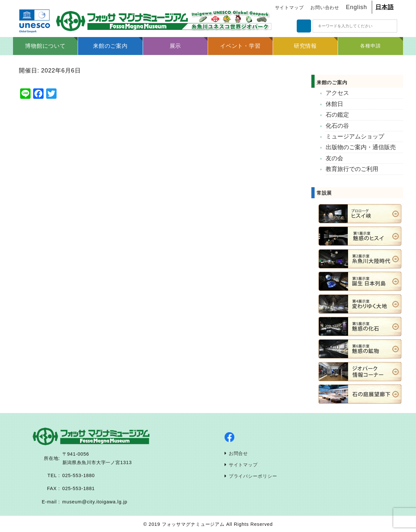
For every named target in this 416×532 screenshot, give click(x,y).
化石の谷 (337, 126)
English (356, 7)
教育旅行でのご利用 (352, 169)
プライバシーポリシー (253, 476)
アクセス (337, 93)
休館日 (334, 104)
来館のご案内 (339, 82)
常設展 (324, 193)
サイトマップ (289, 8)
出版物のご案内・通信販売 (361, 147)
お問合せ (239, 453)
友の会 (334, 158)
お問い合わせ (325, 8)
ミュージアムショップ (355, 136)
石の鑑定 (337, 115)
